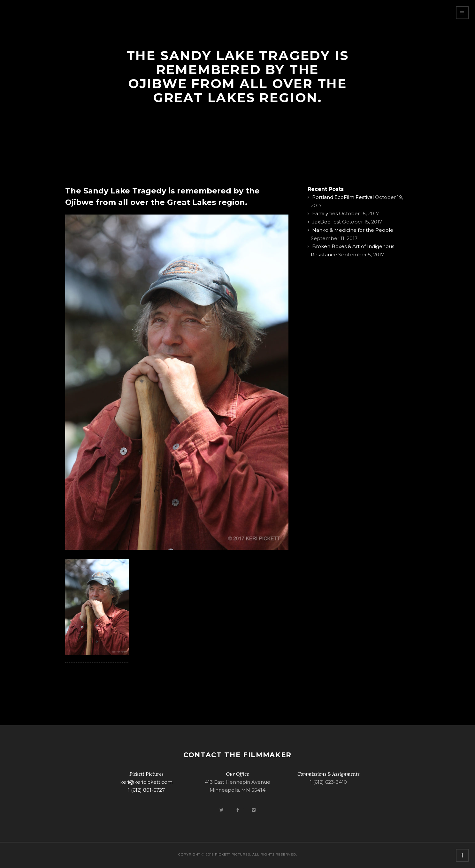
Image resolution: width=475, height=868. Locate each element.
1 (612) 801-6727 (146, 790)
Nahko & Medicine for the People (353, 230)
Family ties (325, 213)
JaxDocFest (326, 222)
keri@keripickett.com (146, 782)
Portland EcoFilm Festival (343, 197)
